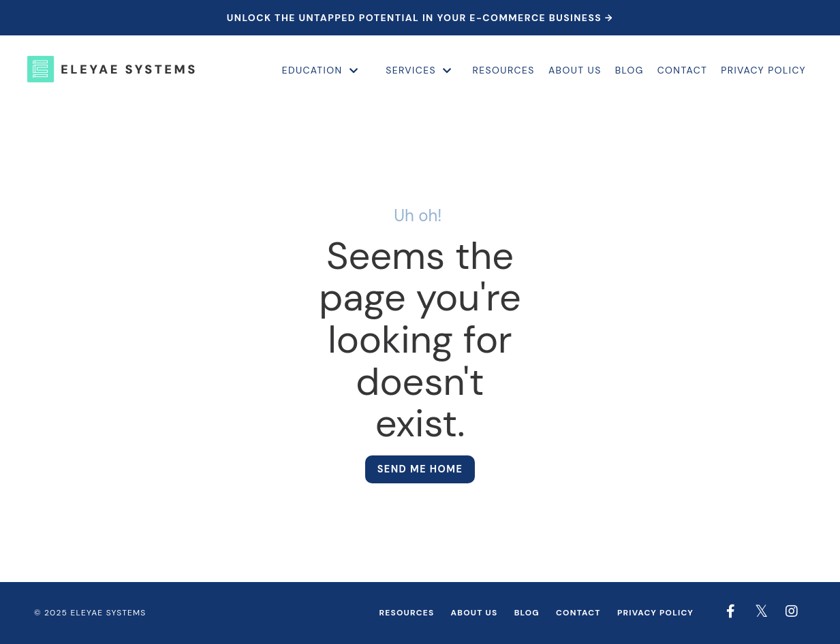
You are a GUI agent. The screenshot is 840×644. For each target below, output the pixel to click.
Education (320, 70)
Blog (629, 70)
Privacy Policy (763, 70)
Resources (504, 70)
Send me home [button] (420, 469)
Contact (683, 70)
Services (419, 70)
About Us (575, 70)
